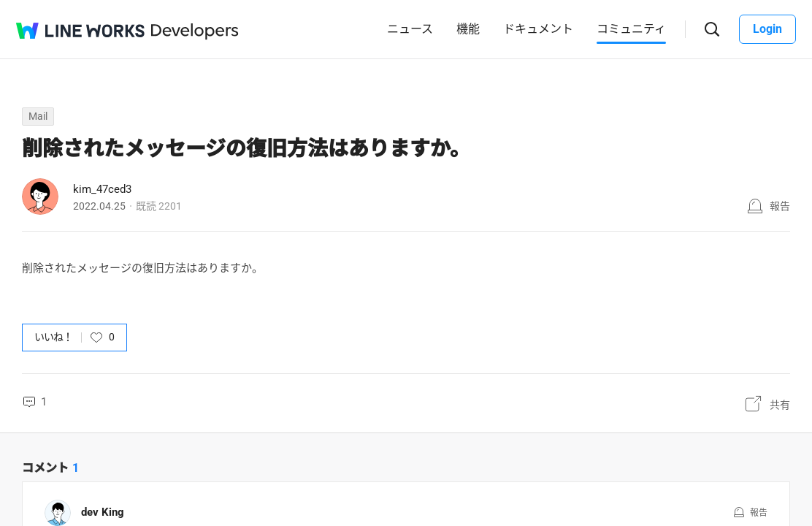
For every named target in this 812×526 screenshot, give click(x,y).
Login (767, 29)
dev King (103, 512)
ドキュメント (538, 29)
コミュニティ (631, 29)
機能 (468, 29)
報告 (780, 206)
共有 (780, 405)
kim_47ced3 (102, 189)
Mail (38, 116)
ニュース (410, 29)
